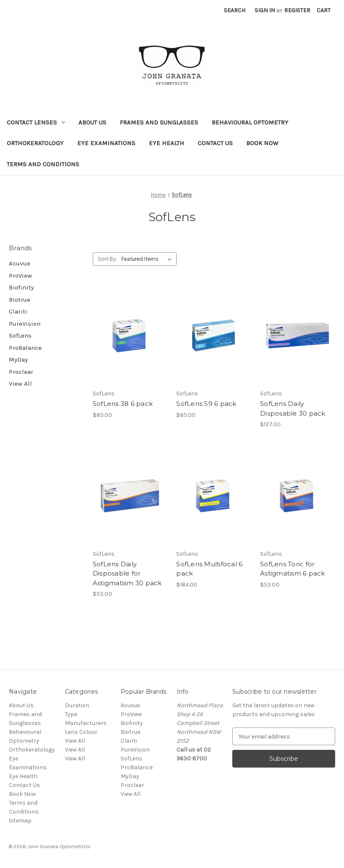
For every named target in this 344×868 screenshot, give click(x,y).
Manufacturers (86, 723)
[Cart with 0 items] (324, 10)
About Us (92, 122)
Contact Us (215, 143)
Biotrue (20, 300)
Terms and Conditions (43, 164)
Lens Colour (81, 732)
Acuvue (20, 263)
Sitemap (20, 821)
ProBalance (25, 348)
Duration (77, 705)
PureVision (25, 324)
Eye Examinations (106, 143)
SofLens (20, 335)
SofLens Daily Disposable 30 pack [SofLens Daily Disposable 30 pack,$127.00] (293, 408)
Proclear (21, 372)
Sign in (265, 10)
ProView (20, 276)
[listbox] (148, 259)
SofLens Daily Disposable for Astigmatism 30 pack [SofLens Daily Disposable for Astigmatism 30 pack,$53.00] (127, 573)
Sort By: (107, 259)
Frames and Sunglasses (159, 122)
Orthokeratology (35, 143)
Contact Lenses (36, 122)
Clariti (18, 311)
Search (235, 10)
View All (20, 384)
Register (297, 10)
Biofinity (21, 287)
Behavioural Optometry (250, 122)
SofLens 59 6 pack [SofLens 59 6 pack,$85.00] (206, 404)
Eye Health (167, 143)
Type (71, 714)
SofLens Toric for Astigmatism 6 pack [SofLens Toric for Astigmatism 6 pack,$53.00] (293, 569)
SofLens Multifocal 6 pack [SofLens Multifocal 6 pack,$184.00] (209, 569)
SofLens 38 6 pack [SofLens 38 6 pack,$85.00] (123, 404)
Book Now (262, 143)
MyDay (18, 360)
